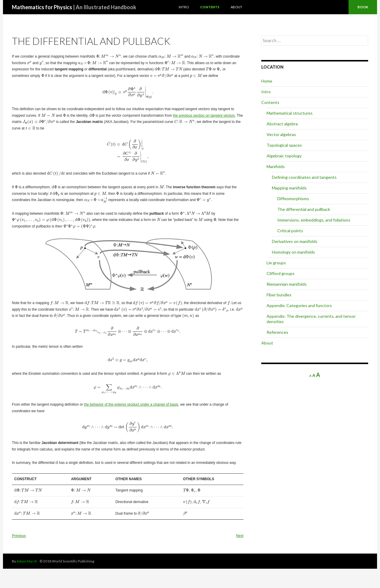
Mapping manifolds (289, 188)
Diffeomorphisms (293, 199)
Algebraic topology (284, 156)
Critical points (290, 231)
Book (363, 7)
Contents (210, 7)
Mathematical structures (290, 113)
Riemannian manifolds (287, 284)
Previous (19, 536)
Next (240, 536)
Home (267, 81)
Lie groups (276, 263)
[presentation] (109, 56)
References (277, 332)
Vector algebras (281, 134)
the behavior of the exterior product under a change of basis (131, 404)
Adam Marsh (27, 561)
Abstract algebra (282, 124)
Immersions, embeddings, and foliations (314, 220)
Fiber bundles (279, 295)
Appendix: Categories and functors (299, 305)
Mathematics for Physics (74, 7)
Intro (184, 7)
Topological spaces (284, 145)
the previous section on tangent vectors (204, 116)
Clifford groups (281, 273)
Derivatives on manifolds (295, 241)
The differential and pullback (304, 209)
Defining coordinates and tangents (304, 177)
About (236, 7)
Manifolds (276, 166)
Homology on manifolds (293, 252)
